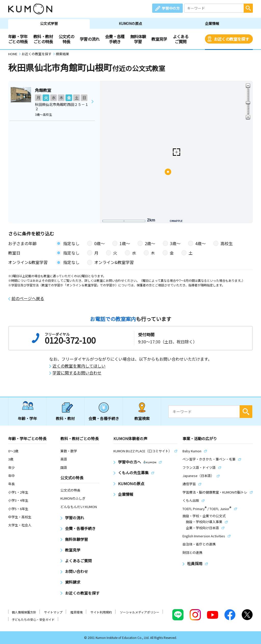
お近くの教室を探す (231, 39)
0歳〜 (100, 243)
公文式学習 (49, 23)
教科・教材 (65, 418)
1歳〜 (125, 243)
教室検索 (142, 418)
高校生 (227, 243)
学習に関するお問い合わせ (77, 373)
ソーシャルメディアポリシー (140, 612)
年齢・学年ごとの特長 (18, 39)
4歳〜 (200, 243)
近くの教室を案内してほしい (79, 366)
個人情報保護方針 (24, 612)
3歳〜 (175, 243)
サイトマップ (53, 612)
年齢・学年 (27, 418)
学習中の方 (171, 8)
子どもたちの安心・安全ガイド (33, 619)
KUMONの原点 (130, 23)
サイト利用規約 (101, 612)
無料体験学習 (138, 39)
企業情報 (212, 23)
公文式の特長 (66, 39)
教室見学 (159, 39)
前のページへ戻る (28, 298)
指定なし (71, 243)
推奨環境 (76, 612)
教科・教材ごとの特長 (43, 39)
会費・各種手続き (115, 39)
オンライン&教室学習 (114, 262)
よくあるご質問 (181, 39)
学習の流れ (90, 39)
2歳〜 (150, 243)
